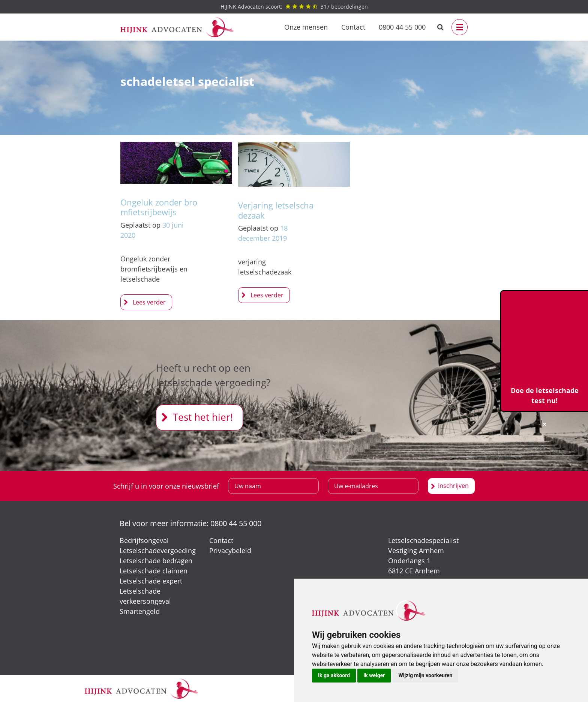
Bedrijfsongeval (144, 540)
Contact (353, 27)
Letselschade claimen (154, 571)
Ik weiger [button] (374, 675)
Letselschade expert (151, 581)
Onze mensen (306, 27)
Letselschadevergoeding (158, 550)
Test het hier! (203, 417)
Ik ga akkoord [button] (334, 675)
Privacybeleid (230, 550)
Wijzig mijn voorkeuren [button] (425, 675)
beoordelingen (294, 7)
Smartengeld (140, 611)
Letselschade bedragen (156, 561)
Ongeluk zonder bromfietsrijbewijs (159, 207)
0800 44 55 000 (402, 27)
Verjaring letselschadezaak (276, 210)
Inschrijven (453, 486)
